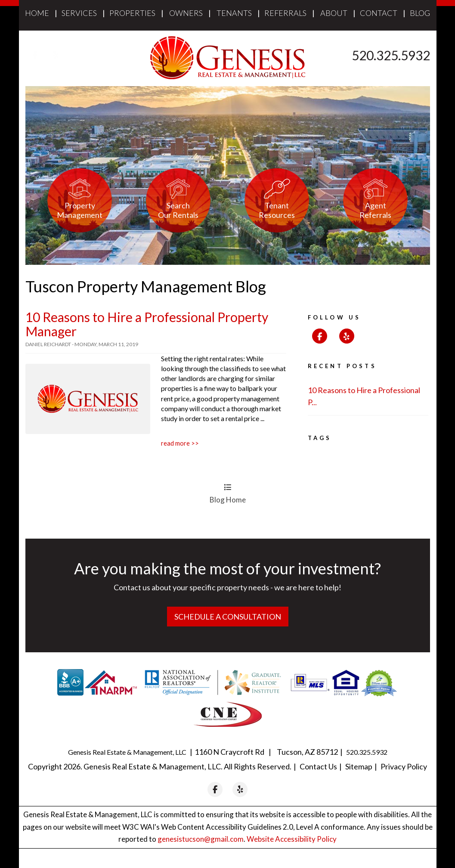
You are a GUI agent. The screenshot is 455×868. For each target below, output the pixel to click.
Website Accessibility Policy (292, 839)
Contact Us (318, 766)
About (334, 13)
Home (37, 13)
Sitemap (359, 766)
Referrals (285, 13)
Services (79, 13)
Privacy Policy (404, 766)
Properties (132, 13)
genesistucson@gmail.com (201, 839)
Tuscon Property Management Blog (146, 286)
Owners (186, 13)
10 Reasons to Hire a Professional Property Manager (147, 324)
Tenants (234, 13)
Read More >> (180, 443)
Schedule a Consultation (228, 617)
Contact (379, 13)
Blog (420, 13)
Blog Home (228, 493)
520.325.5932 (391, 55)
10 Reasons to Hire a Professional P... (364, 396)
